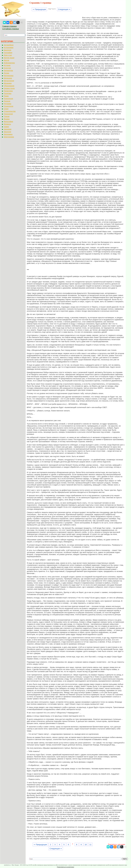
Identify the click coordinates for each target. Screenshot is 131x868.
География (8, 53)
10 (86, 844)
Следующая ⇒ (64, 9)
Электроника (9, 137)
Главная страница (9, 26)
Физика (7, 119)
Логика (6, 73)
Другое (6, 60)
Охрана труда (9, 88)
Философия (8, 122)
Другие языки (9, 58)
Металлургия (9, 81)
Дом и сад (8, 55)
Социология (8, 106)
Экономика (8, 134)
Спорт (6, 109)
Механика (8, 83)
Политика (8, 93)
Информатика (9, 63)
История (7, 65)
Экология (7, 132)
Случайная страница (11, 29)
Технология (8, 114)
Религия (7, 101)
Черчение (8, 129)
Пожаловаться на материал (65, 867)
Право (6, 96)
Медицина (8, 78)
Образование (9, 86)
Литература (8, 70)
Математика (9, 76)
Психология (8, 99)
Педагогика (8, 91)
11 (90, 844)
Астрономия (9, 48)
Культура (7, 68)
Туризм (7, 116)
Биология (7, 50)
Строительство (10, 111)
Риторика (7, 104)
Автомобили (9, 45)
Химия (6, 127)
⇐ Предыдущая (39, 9)
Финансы (7, 124)
